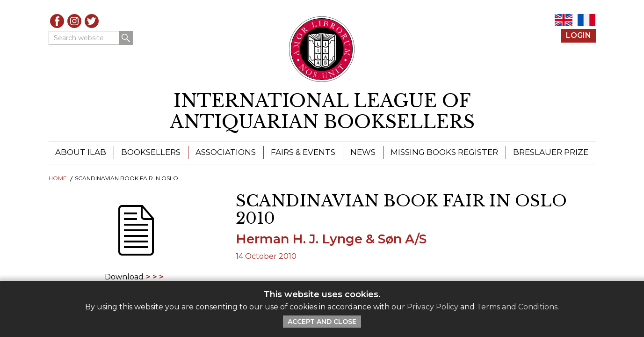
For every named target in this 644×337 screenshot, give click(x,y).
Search (126, 38)
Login (579, 35)
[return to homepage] (322, 112)
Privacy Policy (433, 307)
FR (586, 20)
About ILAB (81, 152)
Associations (226, 152)
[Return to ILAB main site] (322, 49)
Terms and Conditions (517, 307)
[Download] (135, 237)
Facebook (57, 21)
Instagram (74, 21)
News (363, 152)
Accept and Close (322, 322)
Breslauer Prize (551, 152)
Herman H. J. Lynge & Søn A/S (331, 239)
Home (58, 178)
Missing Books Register (444, 152)
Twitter (92, 21)
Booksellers (151, 152)
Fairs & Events (303, 152)
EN (564, 20)
